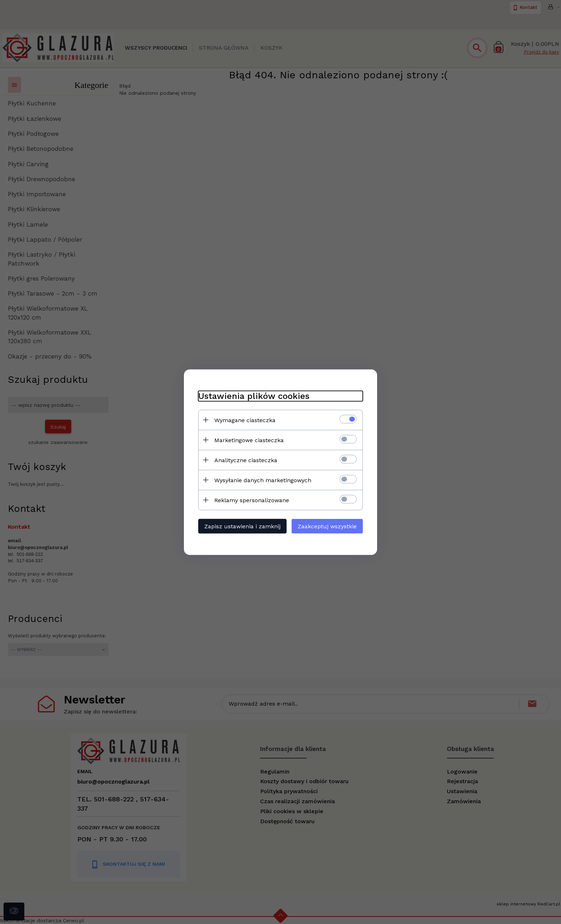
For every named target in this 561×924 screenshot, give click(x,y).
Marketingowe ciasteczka (249, 440)
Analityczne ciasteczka (246, 460)
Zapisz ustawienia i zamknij (242, 526)
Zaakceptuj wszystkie (327, 526)
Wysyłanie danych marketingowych (263, 480)
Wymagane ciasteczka (245, 420)
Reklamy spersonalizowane (252, 500)
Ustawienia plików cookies (254, 396)
